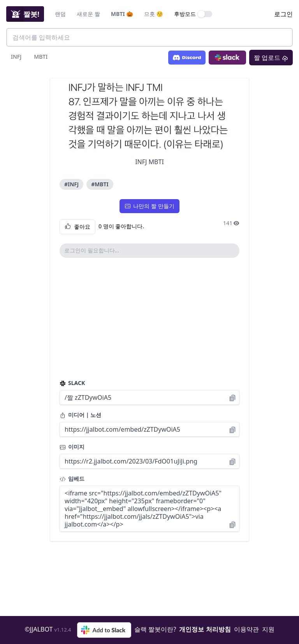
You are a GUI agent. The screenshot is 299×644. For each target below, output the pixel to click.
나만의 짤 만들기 (149, 206)
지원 (268, 629)
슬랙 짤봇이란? (155, 629)
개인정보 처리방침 (205, 629)
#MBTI (100, 184)
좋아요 (77, 227)
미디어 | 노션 (80, 415)
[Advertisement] (149, 318)
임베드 (72, 479)
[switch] (205, 14)
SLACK (72, 383)
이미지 (72, 447)
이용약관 (246, 629)
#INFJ (71, 184)
